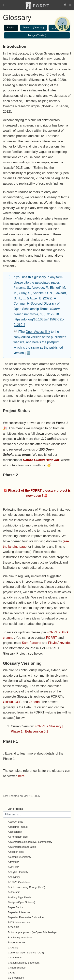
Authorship (14, 892)
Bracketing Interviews (20, 937)
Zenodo (34, 702)
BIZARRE (13, 927)
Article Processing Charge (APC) (26, 887)
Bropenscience (16, 942)
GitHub (8, 702)
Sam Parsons (31, 643)
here (21, 776)
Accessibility (15, 832)
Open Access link (38, 332)
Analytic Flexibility (18, 872)
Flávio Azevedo (59, 643)
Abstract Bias (15, 822)
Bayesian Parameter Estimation (26, 917)
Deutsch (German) (33, 27)
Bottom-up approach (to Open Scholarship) (32, 932)
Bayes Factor (15, 907)
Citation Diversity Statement (24, 963)
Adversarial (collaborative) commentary (30, 842)
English (11, 27)
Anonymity (14, 877)
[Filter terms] (37, 815)
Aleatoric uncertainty (19, 857)
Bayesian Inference (19, 912)
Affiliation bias (16, 852)
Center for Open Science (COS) (26, 953)
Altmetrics (14, 862)
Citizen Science (17, 968)
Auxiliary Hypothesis (19, 897)
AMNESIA (14, 867)
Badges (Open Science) (21, 902)
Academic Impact (18, 827)
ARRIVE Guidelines (19, 882)
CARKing (13, 948)
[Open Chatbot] (62, 24)
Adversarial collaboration (22, 847)
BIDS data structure (19, 922)
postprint (53, 342)
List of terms (15, 809)
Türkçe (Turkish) (37, 35)
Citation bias (15, 957)
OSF (18, 702)
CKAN (11, 973)
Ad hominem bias (18, 837)
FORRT (51, 638)
